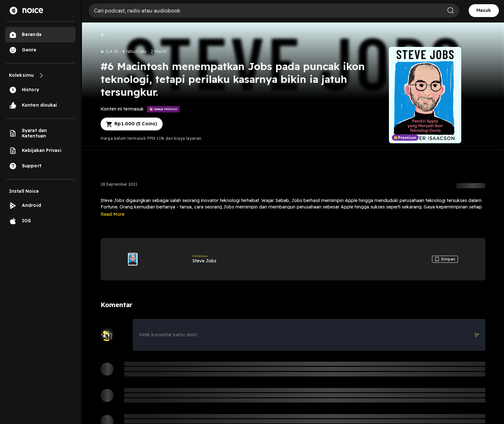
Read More (113, 214)
